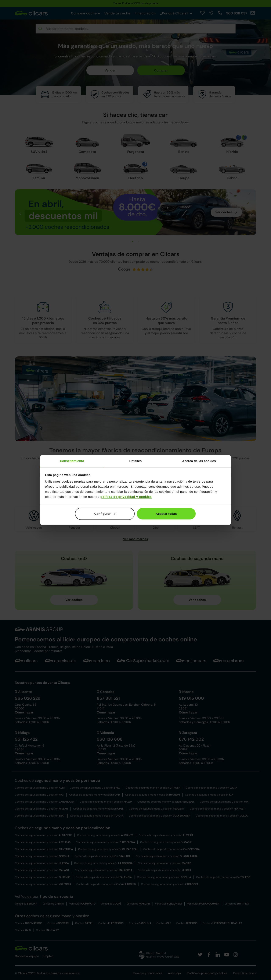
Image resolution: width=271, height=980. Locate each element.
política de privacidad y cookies (126, 497)
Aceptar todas (166, 514)
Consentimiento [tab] (72, 461)
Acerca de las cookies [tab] (199, 461)
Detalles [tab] (135, 461)
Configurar (105, 514)
